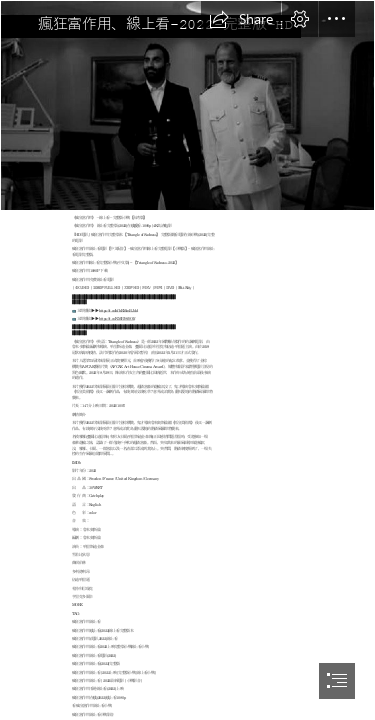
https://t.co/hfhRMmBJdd (118, 310)
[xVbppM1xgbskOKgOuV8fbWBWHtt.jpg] (187, 105)
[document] (187, 360)
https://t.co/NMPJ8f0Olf (117, 318)
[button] (241, 19)
